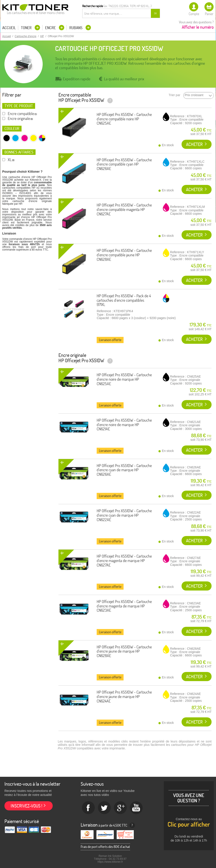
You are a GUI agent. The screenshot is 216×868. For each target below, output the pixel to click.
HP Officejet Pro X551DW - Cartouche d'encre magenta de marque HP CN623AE (124, 606)
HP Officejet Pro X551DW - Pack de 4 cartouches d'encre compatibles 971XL (124, 300)
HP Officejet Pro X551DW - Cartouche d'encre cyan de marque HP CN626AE (124, 470)
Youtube (136, 808)
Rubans (76, 28)
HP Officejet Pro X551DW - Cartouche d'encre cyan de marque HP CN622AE (124, 515)
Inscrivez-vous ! (26, 806)
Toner (27, 28)
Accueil (9, 28)
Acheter (194, 144)
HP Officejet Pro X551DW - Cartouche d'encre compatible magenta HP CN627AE (124, 209)
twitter (104, 808)
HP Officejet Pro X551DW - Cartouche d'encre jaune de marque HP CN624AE (124, 697)
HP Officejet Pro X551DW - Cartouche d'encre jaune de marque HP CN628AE (124, 651)
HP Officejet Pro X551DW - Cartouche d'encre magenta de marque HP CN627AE (124, 561)
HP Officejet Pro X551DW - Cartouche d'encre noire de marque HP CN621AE (124, 425)
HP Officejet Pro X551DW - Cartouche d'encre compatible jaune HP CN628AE (124, 255)
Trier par (174, 95)
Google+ (120, 808)
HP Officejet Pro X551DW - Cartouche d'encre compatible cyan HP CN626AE (124, 164)
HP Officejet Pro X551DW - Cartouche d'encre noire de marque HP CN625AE (124, 379)
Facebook (88, 808)
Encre (51, 28)
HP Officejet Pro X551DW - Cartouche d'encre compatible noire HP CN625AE (124, 119)
